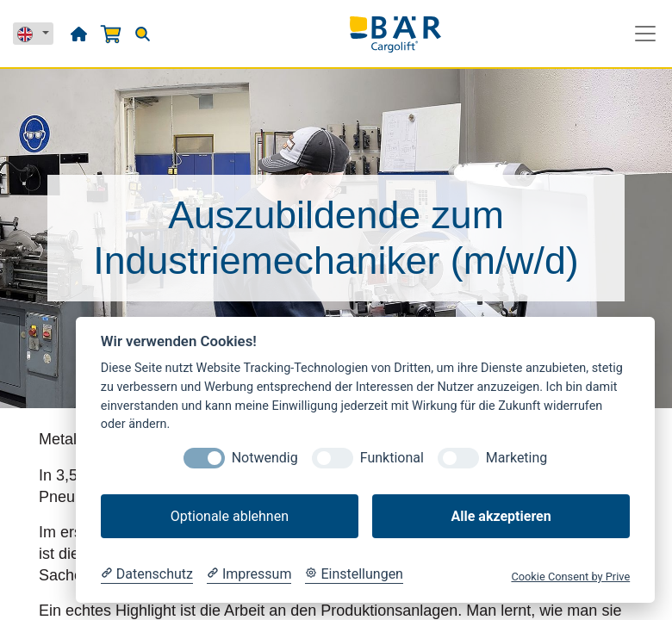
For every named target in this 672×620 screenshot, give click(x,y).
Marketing (516, 458)
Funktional (392, 458)
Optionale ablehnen (230, 516)
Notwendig (265, 458)
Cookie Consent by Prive (570, 577)
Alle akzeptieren (501, 516)
